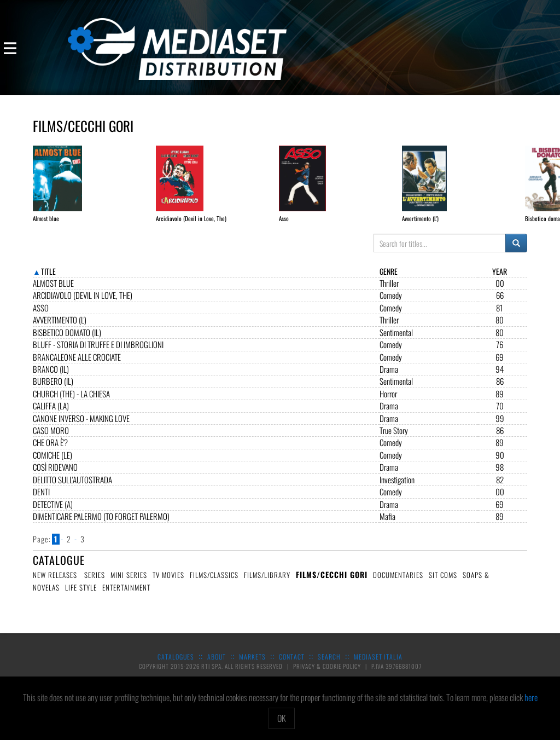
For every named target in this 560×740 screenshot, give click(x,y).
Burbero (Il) (53, 390)
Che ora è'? (50, 451)
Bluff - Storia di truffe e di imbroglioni (98, 353)
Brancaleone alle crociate (77, 366)
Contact (292, 665)
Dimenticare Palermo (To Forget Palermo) (101, 525)
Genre (389, 280)
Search (329, 665)
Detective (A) (53, 513)
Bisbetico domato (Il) (67, 341)
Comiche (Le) (52, 464)
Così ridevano (55, 476)
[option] (64, 184)
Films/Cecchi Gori (332, 583)
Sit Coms (443, 583)
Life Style (81, 596)
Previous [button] (17, 178)
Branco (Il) (51, 378)
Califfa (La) (51, 415)
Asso (41, 317)
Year (500, 280)
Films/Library (267, 583)
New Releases (55, 583)
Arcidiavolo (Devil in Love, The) (83, 304)
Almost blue (53, 292)
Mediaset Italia (378, 665)
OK (282, 718)
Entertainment (126, 596)
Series (95, 583)
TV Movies (168, 583)
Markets (252, 665)
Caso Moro (51, 439)
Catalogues (176, 665)
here (531, 697)
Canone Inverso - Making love (81, 427)
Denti (41, 501)
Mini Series (129, 583)
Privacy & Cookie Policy (328, 675)
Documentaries (398, 583)
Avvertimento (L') (60, 329)
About (217, 665)
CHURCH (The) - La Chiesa (71, 403)
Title (48, 280)
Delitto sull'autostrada (72, 488)
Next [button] (542, 178)
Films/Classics (214, 583)
